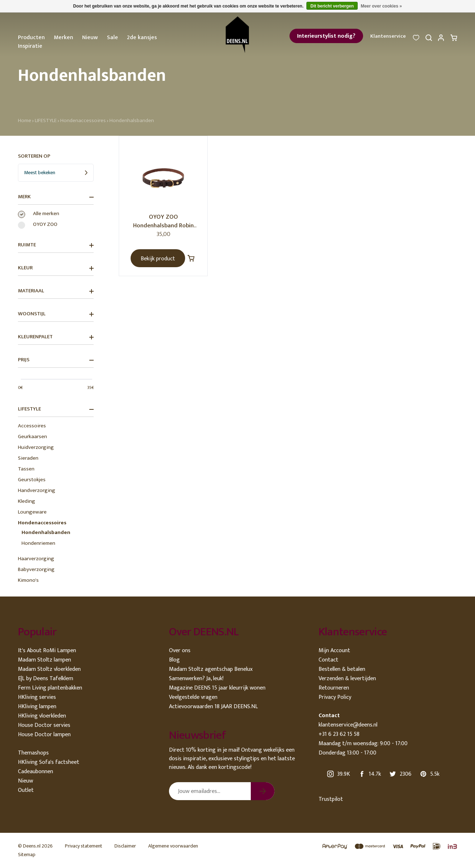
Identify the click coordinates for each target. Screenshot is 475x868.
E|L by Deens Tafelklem (46, 679)
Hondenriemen (38, 543)
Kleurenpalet (56, 337)
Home (25, 120)
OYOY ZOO (45, 224)
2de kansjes (142, 38)
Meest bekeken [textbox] (40, 173)
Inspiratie (30, 46)
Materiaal (56, 291)
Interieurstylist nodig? (326, 36)
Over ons (180, 651)
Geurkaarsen (32, 437)
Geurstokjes (32, 480)
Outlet (26, 790)
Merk (56, 197)
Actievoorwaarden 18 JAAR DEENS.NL (213, 707)
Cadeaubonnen (36, 772)
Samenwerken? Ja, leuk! (196, 679)
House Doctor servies (44, 725)
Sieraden (28, 458)
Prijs (56, 360)
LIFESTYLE (46, 120)
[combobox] (56, 173)
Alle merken (46, 214)
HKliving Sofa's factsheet (49, 762)
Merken (64, 38)
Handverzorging (37, 490)
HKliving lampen (37, 707)
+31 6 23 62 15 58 (339, 734)
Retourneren (334, 688)
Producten (31, 38)
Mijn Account (334, 651)
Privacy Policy (335, 697)
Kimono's (28, 580)
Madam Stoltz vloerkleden (49, 669)
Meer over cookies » (381, 6)
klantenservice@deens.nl (348, 725)
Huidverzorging (36, 447)
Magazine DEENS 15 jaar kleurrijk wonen (217, 688)
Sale (112, 38)
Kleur (56, 268)
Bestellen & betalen (342, 669)
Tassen (26, 469)
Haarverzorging (36, 559)
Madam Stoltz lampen (44, 660)
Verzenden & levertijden (347, 679)
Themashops (33, 753)
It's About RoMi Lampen (47, 651)
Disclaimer (125, 846)
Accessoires (32, 426)
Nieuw (90, 38)
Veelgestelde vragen (193, 697)
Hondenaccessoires (83, 120)
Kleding (27, 501)
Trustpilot (331, 799)
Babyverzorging (36, 569)
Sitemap (27, 855)
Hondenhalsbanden (132, 120)
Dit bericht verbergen (332, 6)
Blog (174, 660)
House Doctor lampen (44, 735)
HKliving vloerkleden (42, 716)
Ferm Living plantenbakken (50, 688)
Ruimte (56, 245)
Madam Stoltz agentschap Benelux (211, 669)
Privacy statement (84, 846)
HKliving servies (37, 697)
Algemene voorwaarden (173, 846)
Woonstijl (56, 314)
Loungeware (32, 512)
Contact (328, 660)
